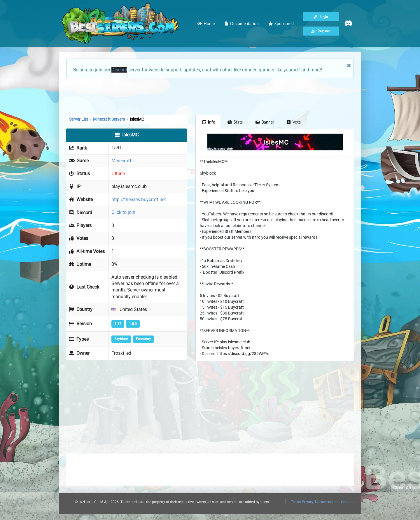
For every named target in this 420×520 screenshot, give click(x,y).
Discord (119, 70)
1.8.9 (133, 324)
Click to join (123, 212)
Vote (294, 122)
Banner (265, 122)
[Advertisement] (210, 96)
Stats (235, 122)
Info (208, 122)
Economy (143, 339)
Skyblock (121, 339)
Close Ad (405, 488)
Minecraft (121, 161)
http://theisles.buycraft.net (139, 200)
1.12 (118, 324)
